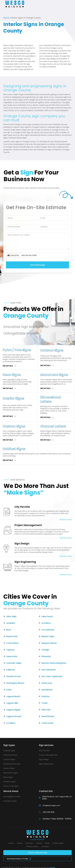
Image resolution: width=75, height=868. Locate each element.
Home (6, 18)
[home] (15, 4)
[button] (3, 4)
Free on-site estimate (38, 853)
